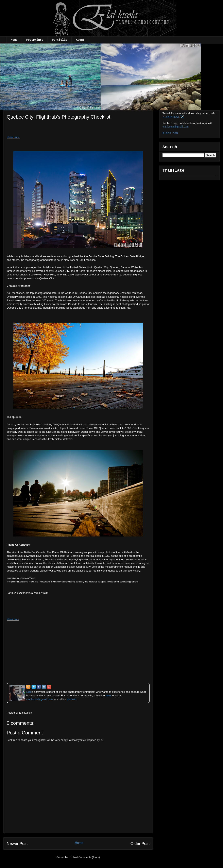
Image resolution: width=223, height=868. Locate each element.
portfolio (72, 699)
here (108, 695)
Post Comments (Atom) (86, 857)
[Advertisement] (40, 129)
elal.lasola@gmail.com (176, 127)
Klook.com (13, 137)
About (80, 40)
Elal (29, 692)
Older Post (140, 844)
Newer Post (17, 844)
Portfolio (60, 40)
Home (14, 40)
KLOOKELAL (171, 117)
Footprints (35, 40)
